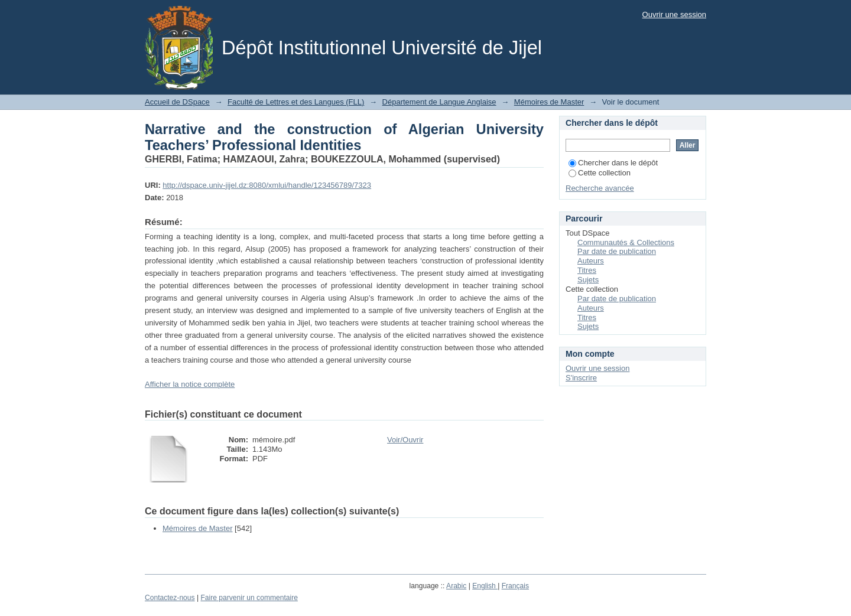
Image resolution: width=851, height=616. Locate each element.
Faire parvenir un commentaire (249, 598)
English (485, 586)
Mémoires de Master (549, 102)
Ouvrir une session (674, 14)
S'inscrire (581, 378)
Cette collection (600, 173)
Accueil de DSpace (177, 102)
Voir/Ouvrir (405, 440)
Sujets (588, 280)
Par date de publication (617, 251)
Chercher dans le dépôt (613, 163)
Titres (587, 270)
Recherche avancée (600, 188)
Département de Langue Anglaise (439, 102)
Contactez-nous (170, 598)
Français (515, 586)
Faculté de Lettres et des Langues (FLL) (296, 102)
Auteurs (591, 261)
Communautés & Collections (626, 242)
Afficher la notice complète (190, 384)
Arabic (456, 586)
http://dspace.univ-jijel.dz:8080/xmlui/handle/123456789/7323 (267, 185)
